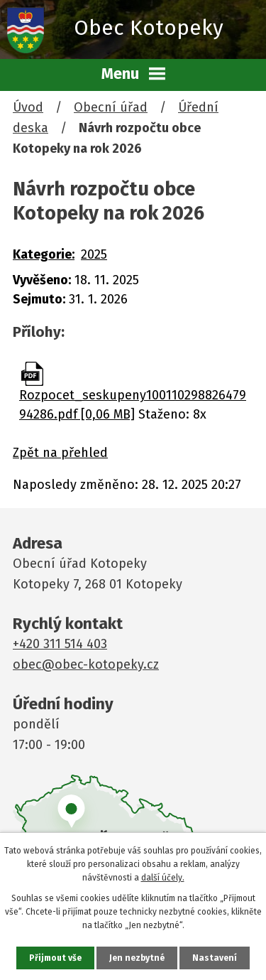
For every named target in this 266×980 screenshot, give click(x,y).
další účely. (163, 878)
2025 (94, 254)
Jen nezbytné (137, 958)
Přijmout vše (55, 958)
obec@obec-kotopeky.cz (86, 664)
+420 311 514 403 (60, 644)
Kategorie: (44, 254)
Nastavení (215, 958)
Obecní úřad (111, 107)
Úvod (28, 107)
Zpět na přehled (60, 453)
